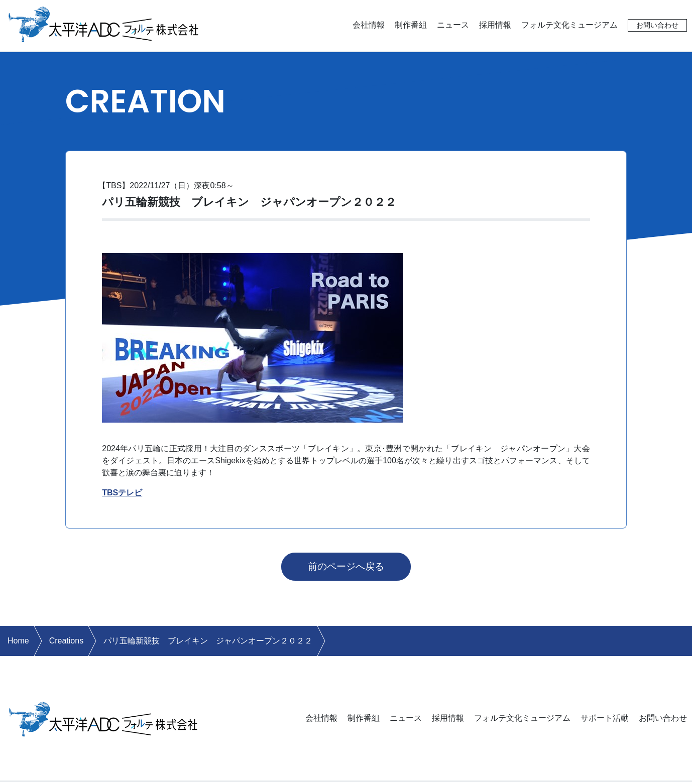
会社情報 (369, 25)
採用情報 (495, 25)
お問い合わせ (657, 25)
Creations (66, 641)
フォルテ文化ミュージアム (569, 25)
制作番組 (411, 25)
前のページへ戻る (346, 566)
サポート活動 (605, 718)
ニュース (453, 25)
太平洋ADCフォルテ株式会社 (104, 23)
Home (18, 641)
